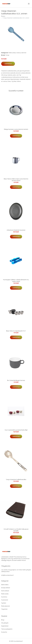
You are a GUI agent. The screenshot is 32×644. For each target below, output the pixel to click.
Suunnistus (4, 597)
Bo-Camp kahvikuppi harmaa (16, 380)
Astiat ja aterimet (21, 53)
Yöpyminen (4, 609)
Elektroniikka (5, 585)
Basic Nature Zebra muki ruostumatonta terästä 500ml (16, 180)
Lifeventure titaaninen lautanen (16, 230)
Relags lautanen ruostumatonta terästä (16, 129)
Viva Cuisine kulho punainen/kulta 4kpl (16, 430)
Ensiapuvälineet (6, 588)
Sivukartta (4, 632)
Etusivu (3, 16)
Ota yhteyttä (5, 623)
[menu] (29, 4)
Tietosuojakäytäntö (7, 629)
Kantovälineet (5, 591)
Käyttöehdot (5, 626)
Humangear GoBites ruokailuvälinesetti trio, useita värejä (16, 281)
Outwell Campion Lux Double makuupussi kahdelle (16, 530)
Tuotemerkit (5, 600)
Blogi (3, 620)
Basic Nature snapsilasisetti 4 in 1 (16, 331)
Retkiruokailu (12, 53)
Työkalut (4, 603)
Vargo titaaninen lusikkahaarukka (16, 479)
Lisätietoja (8, 64)
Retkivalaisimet (5, 606)
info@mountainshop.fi (7, 575)
